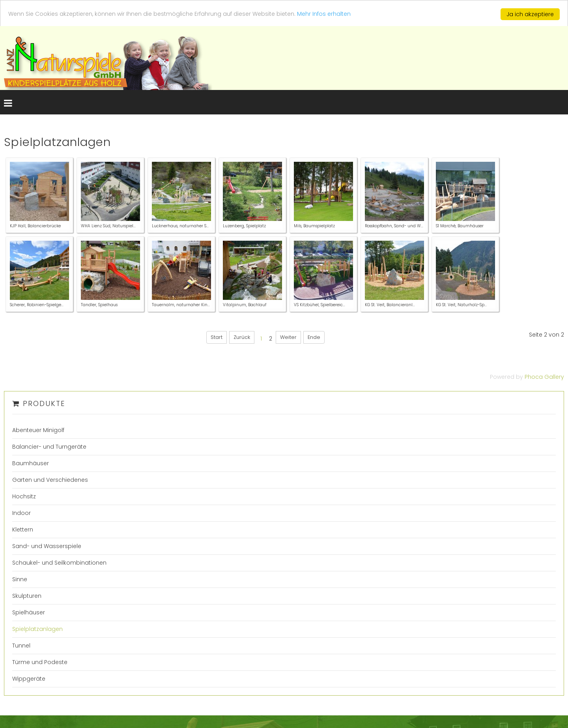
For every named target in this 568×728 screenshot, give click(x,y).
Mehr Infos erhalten (324, 14)
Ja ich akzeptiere (530, 14)
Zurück (242, 337)
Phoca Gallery (544, 377)
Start (217, 337)
